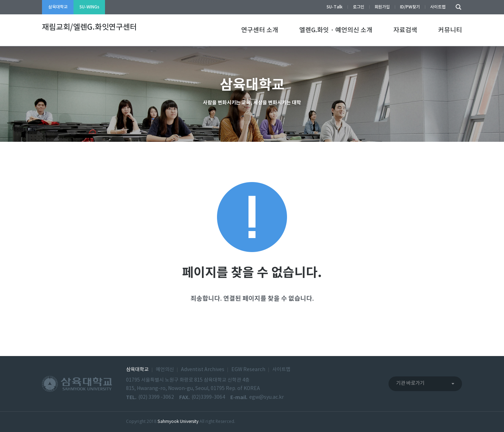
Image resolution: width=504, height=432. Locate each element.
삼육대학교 (58, 7)
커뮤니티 (450, 30)
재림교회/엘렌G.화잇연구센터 (89, 27)
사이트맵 (438, 7)
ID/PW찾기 (410, 7)
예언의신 (165, 370)
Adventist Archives (203, 370)
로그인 (359, 7)
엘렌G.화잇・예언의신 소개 (336, 30)
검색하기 (457, 7)
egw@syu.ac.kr (267, 397)
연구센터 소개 (260, 30)
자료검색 (405, 30)
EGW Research (248, 370)
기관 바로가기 (410, 383)
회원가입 (382, 7)
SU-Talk (335, 7)
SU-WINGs (89, 7)
